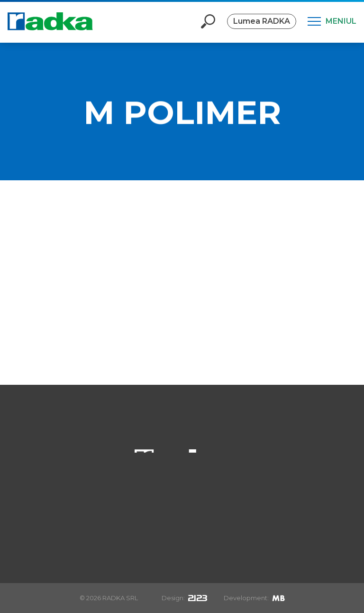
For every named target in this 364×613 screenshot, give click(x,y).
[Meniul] (332, 21)
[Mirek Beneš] (278, 598)
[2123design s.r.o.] (198, 598)
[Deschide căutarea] (208, 21)
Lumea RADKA (262, 21)
